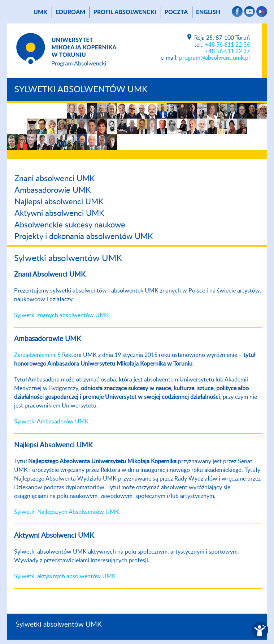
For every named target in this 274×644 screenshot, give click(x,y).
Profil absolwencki (125, 12)
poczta (176, 12)
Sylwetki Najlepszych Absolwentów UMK (67, 512)
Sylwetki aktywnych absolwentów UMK (65, 576)
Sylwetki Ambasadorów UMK (51, 422)
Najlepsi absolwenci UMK (59, 202)
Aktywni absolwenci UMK (59, 213)
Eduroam (70, 12)
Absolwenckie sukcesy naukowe (70, 225)
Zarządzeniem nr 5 (37, 355)
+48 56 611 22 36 (227, 45)
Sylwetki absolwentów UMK (81, 90)
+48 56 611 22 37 (227, 51)
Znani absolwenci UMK (55, 179)
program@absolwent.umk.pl (214, 58)
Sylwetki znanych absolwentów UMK (62, 315)
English (208, 12)
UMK (40, 12)
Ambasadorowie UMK (53, 190)
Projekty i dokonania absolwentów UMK (84, 236)
